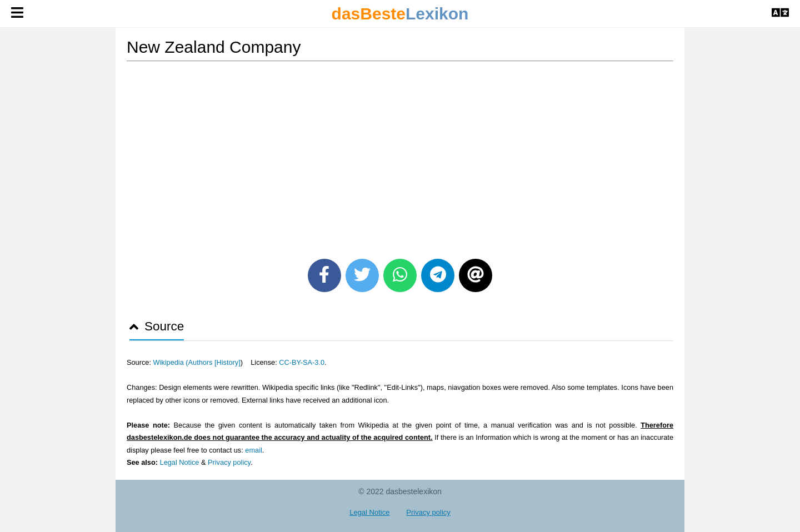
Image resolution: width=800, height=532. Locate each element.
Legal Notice (180, 462)
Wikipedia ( (170, 362)
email (253, 450)
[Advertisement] (400, 156)
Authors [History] (214, 362)
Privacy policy (229, 462)
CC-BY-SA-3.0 (302, 362)
